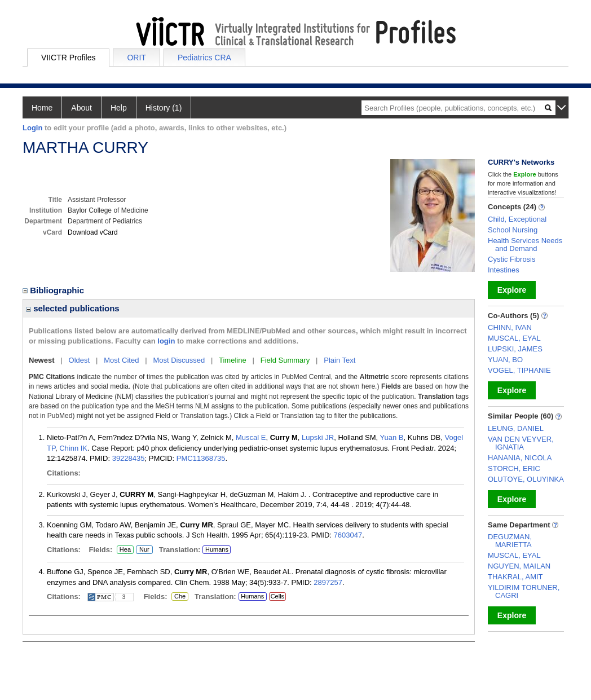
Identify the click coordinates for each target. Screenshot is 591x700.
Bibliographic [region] (54, 290)
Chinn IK (73, 448)
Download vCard (93, 232)
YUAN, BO (505, 360)
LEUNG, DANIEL (516, 428)
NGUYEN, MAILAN (519, 566)
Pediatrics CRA (204, 58)
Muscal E (251, 437)
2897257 (328, 582)
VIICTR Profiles (68, 58)
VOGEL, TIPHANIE (519, 370)
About (81, 108)
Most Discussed (179, 360)
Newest (42, 360)
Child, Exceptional (517, 219)
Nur (143, 550)
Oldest (80, 360)
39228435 (129, 458)
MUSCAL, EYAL (514, 338)
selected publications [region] (73, 308)
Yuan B (392, 437)
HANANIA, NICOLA (520, 458)
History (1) (164, 108)
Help (119, 108)
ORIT (136, 58)
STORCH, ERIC (514, 468)
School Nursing (513, 230)
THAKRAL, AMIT (515, 577)
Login (32, 128)
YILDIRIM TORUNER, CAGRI (524, 591)
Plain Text (339, 360)
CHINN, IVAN (510, 327)
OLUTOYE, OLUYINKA (526, 479)
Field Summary (285, 360)
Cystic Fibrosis (512, 259)
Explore (512, 290)
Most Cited (121, 360)
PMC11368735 (201, 458)
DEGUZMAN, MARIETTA (510, 541)
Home (42, 108)
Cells (277, 596)
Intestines (504, 270)
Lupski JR (318, 437)
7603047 (348, 535)
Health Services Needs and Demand (525, 245)
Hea (125, 550)
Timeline (233, 360)
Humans (217, 549)
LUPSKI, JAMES (515, 349)
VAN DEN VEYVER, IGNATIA (521, 443)
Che (178, 597)
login (166, 341)
